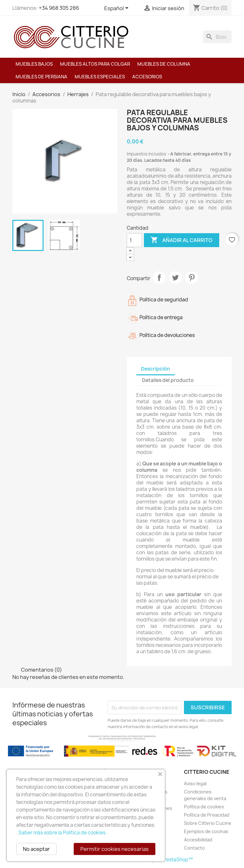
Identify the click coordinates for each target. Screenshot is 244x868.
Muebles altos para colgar (95, 64)
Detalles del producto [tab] (168, 380)
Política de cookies (204, 807)
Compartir (159, 278)
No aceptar (36, 849)
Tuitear (175, 278)
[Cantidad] (134, 240)
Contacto (194, 848)
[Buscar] (217, 37)
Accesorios (147, 77)
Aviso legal (195, 783)
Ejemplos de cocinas (206, 831)
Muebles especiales (100, 77)
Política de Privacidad (207, 815)
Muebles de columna (164, 64)
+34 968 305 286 (59, 8)
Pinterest (192, 278)
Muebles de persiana (41, 77)
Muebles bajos (34, 64)
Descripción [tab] (156, 369)
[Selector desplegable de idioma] (117, 9)
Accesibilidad (198, 840)
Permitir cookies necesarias (115, 849)
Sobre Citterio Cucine (208, 823)
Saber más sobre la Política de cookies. (63, 833)
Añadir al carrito (182, 240)
